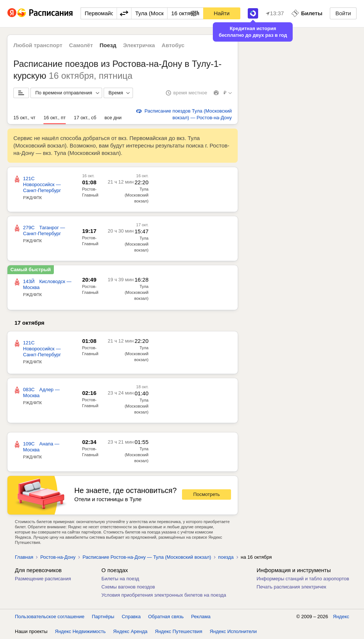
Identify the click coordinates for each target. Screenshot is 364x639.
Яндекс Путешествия (179, 631)
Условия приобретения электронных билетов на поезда (164, 595)
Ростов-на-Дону (58, 557)
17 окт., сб (85, 118)
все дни (113, 118)
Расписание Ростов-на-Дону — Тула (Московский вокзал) (147, 557)
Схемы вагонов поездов (128, 587)
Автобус (173, 45)
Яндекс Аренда (130, 631)
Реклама (201, 617)
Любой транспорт (38, 45)
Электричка (139, 45)
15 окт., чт (24, 118)
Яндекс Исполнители (233, 631)
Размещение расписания (43, 579)
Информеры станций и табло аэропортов (303, 579)
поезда (226, 557)
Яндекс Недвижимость (80, 631)
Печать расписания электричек (291, 587)
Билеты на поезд (120, 579)
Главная (24, 557)
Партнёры (103, 617)
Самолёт (81, 45)
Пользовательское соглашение (50, 617)
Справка (131, 617)
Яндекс (341, 617)
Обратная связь (166, 617)
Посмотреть (207, 494)
